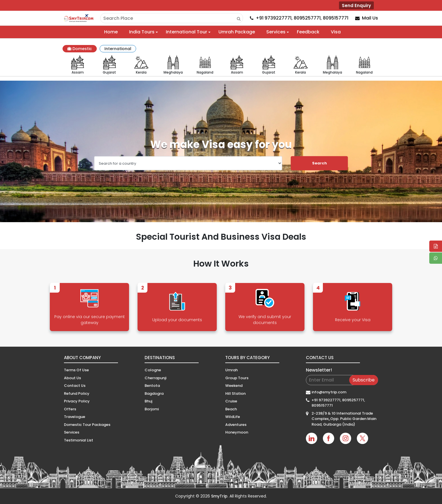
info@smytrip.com (329, 392)
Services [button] (276, 32)
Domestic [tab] (80, 49)
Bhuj (148, 401)
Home (111, 32)
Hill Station (235, 393)
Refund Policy (77, 393)
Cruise (231, 401)
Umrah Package (237, 32)
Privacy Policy (77, 401)
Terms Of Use (76, 370)
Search (319, 163)
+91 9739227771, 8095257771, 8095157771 (338, 403)
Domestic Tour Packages (87, 425)
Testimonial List (79, 440)
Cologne (153, 370)
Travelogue (75, 417)
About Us (72, 378)
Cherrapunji (155, 378)
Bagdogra (154, 393)
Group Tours (237, 378)
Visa (336, 32)
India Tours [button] (142, 32)
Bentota (152, 386)
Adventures (236, 425)
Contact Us (75, 386)
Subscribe (364, 380)
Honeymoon (237, 432)
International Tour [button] (186, 32)
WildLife (233, 417)
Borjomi (152, 409)
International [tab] (118, 49)
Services (72, 432)
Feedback (308, 32)
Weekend (234, 386)
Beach (231, 409)
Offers (70, 409)
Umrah (231, 370)
